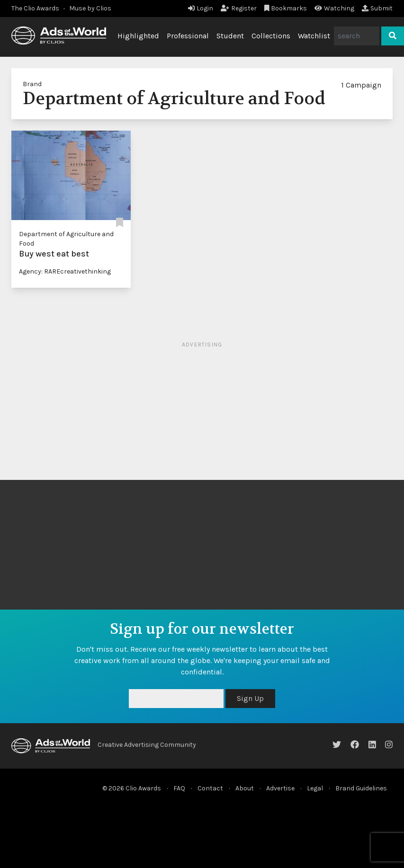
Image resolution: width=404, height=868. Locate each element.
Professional (188, 36)
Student (230, 36)
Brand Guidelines (361, 788)
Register (239, 8)
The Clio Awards (35, 8)
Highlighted (138, 36)
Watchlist (314, 36)
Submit (377, 8)
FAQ (179, 788)
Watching (334, 8)
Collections (271, 36)
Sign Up (250, 698)
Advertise (280, 788)
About (245, 788)
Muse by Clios (90, 8)
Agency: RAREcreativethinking (65, 271)
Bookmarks (286, 8)
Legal (315, 788)
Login (201, 8)
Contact (210, 788)
